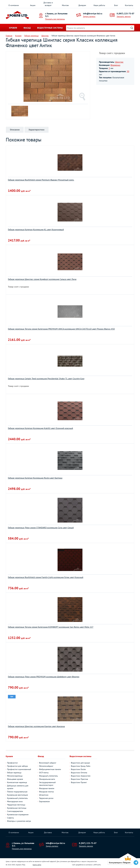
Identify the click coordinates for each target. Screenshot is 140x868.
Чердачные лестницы (16, 805)
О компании (14, 5)
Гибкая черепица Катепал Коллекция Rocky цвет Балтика (35, 478)
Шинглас (119, 62)
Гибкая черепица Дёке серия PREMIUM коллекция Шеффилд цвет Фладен (44, 677)
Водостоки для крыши (80, 763)
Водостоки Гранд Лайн (81, 766)
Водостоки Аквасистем (81, 776)
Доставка (48, 832)
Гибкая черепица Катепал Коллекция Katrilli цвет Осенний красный (40, 428)
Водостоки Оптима (79, 773)
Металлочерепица (15, 776)
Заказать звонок (124, 16)
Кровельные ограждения (18, 815)
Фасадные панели (47, 788)
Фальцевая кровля (15, 779)
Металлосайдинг (46, 766)
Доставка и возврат (48, 4)
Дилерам (82, 5)
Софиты (10, 818)
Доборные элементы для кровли (18, 787)
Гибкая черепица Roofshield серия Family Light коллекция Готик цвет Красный (46, 577)
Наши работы (99, 5)
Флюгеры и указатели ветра (19, 821)
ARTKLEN (97, 865)
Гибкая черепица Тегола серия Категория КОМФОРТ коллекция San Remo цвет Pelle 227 (51, 627)
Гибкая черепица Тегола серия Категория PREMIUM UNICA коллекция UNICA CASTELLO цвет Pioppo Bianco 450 (61, 329)
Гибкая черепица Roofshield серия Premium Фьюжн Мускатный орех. (41, 180)
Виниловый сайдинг (48, 763)
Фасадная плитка (46, 792)
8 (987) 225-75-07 (125, 13)
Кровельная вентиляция (17, 795)
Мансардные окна (15, 801)
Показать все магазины (55, 19)
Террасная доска (46, 798)
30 (128, 71)
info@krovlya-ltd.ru (93, 13)
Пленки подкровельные (17, 792)
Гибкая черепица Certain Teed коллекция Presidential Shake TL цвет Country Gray (46, 379)
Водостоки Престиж (79, 779)
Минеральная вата (47, 779)
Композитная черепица (17, 782)
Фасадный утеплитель (48, 776)
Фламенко (115, 65)
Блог (116, 5)
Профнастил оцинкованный (19, 769)
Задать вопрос (89, 16)
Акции (33, 5)
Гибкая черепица (14, 773)
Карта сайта (37, 865)
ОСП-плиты (44, 773)
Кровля (13, 28)
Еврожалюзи (44, 801)
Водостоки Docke (78, 769)
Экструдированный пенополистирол (47, 784)
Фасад (27, 28)
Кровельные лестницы (17, 808)
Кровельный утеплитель (17, 798)
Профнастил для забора (17, 766)
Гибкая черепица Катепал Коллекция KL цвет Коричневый (36, 229)
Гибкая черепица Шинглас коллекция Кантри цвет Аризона (36, 726)
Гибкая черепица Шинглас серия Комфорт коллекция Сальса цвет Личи (42, 279)
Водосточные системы (50, 28)
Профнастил (12, 763)
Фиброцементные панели (50, 769)
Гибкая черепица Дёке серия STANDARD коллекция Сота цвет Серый (41, 528)
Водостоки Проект (79, 782)
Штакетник (44, 795)
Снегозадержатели (15, 811)
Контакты (129, 5)
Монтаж (65, 5)
